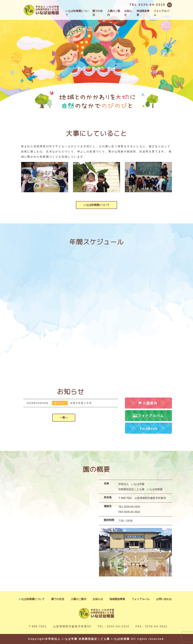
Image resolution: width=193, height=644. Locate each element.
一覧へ (64, 418)
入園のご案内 (114, 13)
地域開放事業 (143, 13)
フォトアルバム (161, 13)
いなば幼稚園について (77, 13)
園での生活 (98, 13)
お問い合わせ (164, 599)
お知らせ (128, 13)
